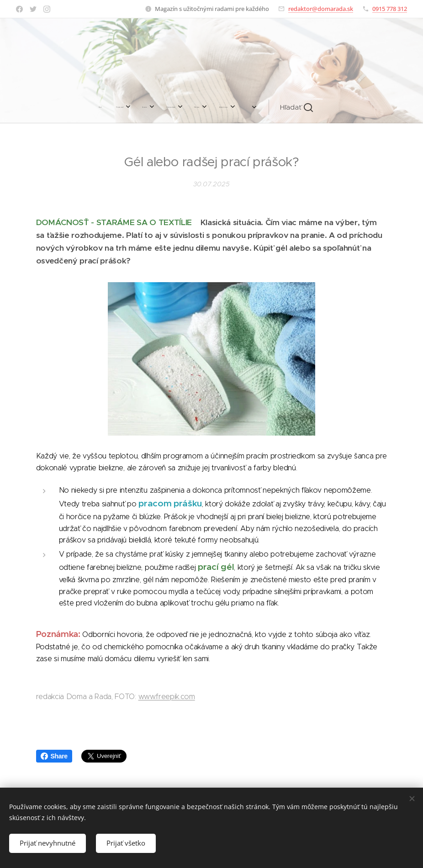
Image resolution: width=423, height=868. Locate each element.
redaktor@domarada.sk (321, 9)
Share (54, 756)
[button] (288, 107)
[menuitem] (111, 107)
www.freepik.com (167, 697)
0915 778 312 (390, 9)
